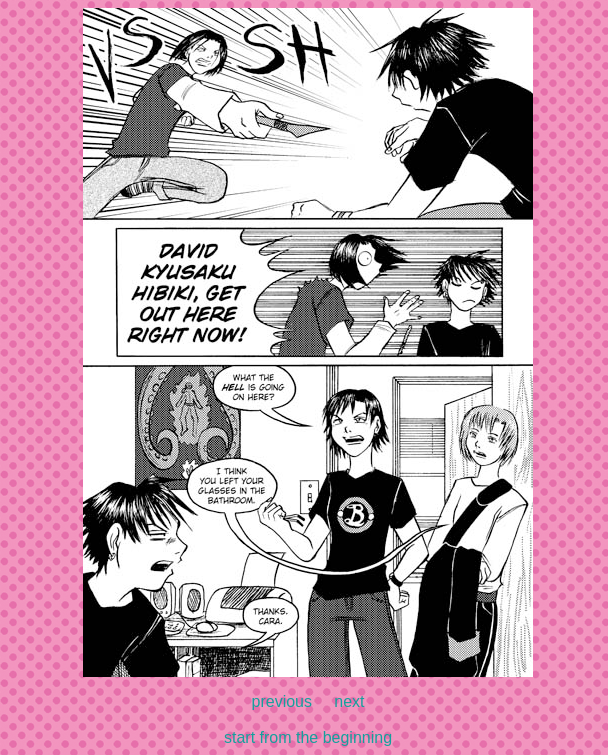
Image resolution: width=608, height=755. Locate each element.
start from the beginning (308, 737)
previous (282, 701)
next (349, 701)
